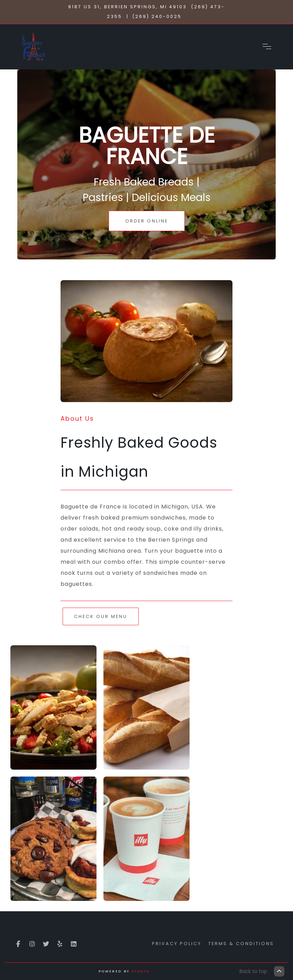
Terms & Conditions (241, 944)
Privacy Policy (177, 944)
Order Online (147, 221)
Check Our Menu (101, 616)
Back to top (262, 971)
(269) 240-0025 (157, 16)
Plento (141, 971)
